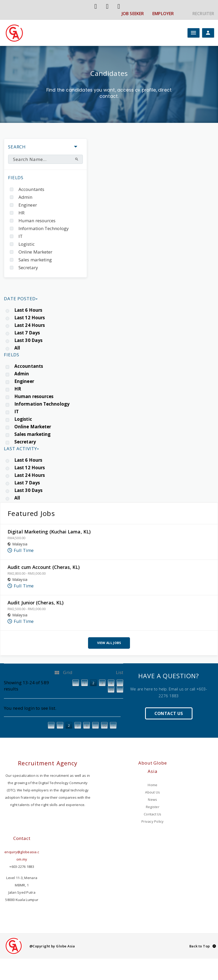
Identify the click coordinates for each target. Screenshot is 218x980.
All (17, 348)
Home (152, 785)
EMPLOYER (163, 14)
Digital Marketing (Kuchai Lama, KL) (49, 532)
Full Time (24, 550)
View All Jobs (109, 643)
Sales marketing (35, 260)
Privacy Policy (153, 821)
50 (104, 726)
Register (153, 807)
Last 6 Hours (28, 310)
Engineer (28, 205)
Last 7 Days (27, 333)
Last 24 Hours (30, 325)
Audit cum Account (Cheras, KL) (44, 567)
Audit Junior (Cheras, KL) (36, 603)
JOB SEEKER (133, 14)
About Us (152, 792)
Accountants (31, 189)
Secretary (28, 267)
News (152, 799)
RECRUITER (203, 14)
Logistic (27, 244)
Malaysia (20, 544)
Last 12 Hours (30, 318)
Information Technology (44, 228)
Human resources (37, 221)
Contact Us (169, 713)
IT (21, 236)
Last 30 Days (28, 340)
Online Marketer (35, 252)
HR (21, 213)
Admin (25, 197)
